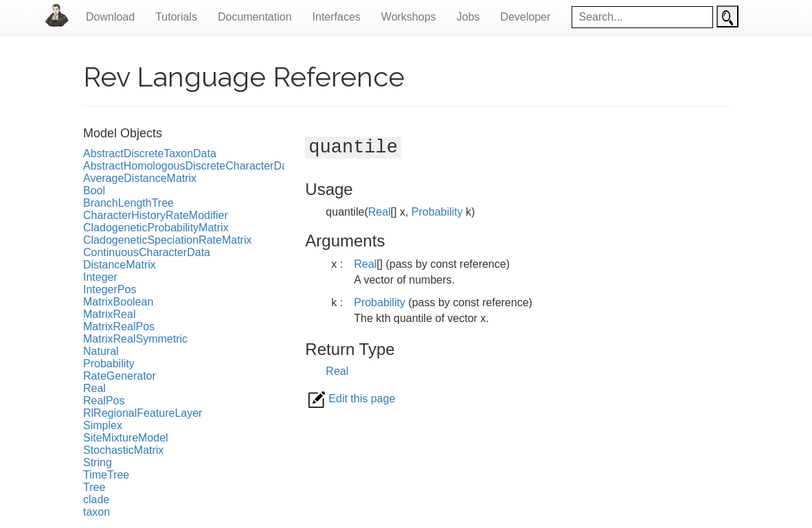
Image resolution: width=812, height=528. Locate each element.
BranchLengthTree (128, 203)
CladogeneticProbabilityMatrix (156, 228)
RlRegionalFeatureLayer (143, 413)
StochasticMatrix (123, 450)
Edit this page (352, 399)
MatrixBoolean (118, 302)
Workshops (409, 17)
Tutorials (176, 17)
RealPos (104, 401)
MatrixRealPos (119, 326)
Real (94, 388)
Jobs (469, 17)
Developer (525, 17)
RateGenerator (120, 376)
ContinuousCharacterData (147, 252)
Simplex (103, 425)
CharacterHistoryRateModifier (156, 215)
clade (96, 500)
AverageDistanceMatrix (140, 178)
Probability (109, 364)
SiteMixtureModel (126, 438)
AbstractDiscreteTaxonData (150, 153)
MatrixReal (109, 314)
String (98, 462)
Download (110, 17)
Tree (94, 487)
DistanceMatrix (120, 265)
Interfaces (337, 17)
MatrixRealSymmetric (135, 339)
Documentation (255, 17)
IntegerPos (110, 289)
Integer (100, 277)
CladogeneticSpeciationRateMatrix (167, 240)
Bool (94, 191)
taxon (97, 512)
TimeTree (106, 475)
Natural (101, 351)
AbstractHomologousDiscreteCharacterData (190, 166)
